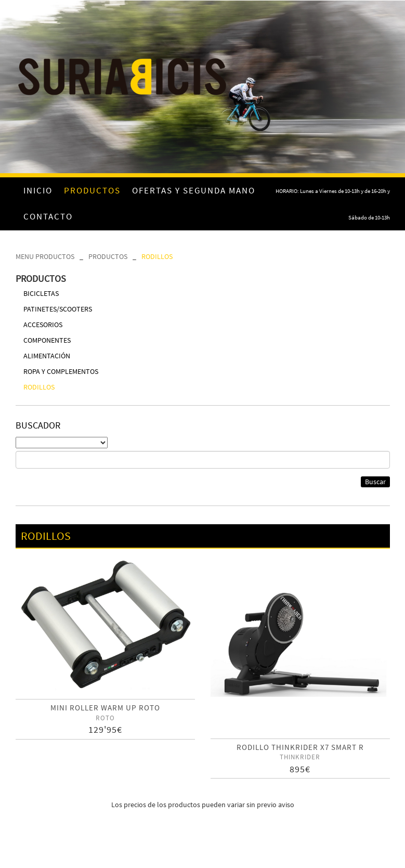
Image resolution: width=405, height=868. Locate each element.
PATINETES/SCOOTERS (58, 309)
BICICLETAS (41, 293)
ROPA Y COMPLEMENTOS (61, 371)
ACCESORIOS (43, 325)
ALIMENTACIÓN (47, 356)
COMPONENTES (47, 340)
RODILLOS (157, 256)
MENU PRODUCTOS (45, 256)
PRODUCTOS (108, 256)
